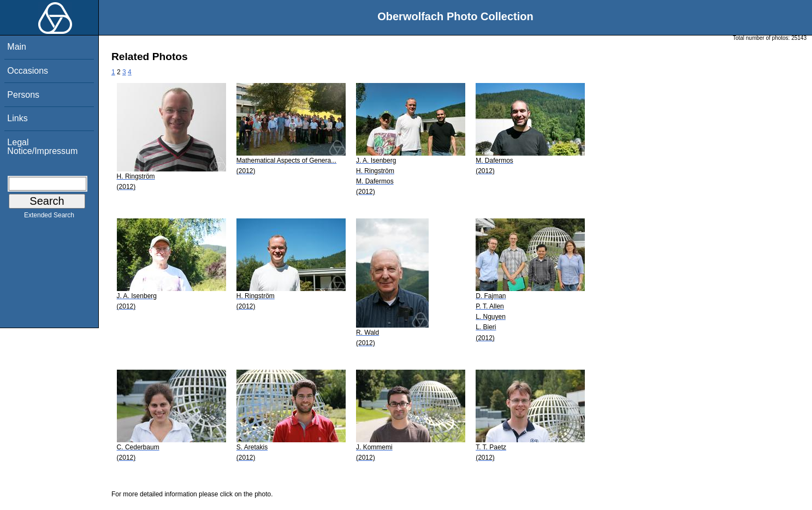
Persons (23, 95)
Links (17, 118)
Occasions (28, 71)
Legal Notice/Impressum (42, 147)
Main (17, 47)
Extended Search (49, 217)
